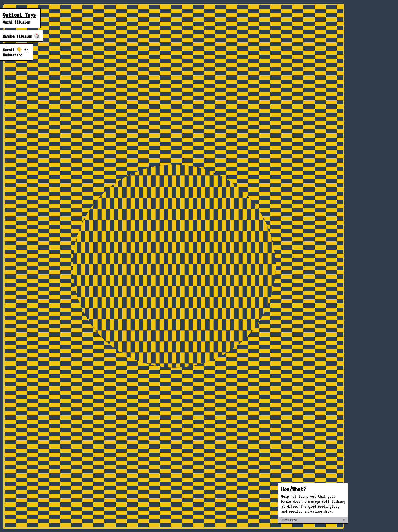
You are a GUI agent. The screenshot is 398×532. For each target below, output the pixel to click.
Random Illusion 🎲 (21, 36)
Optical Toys (19, 15)
